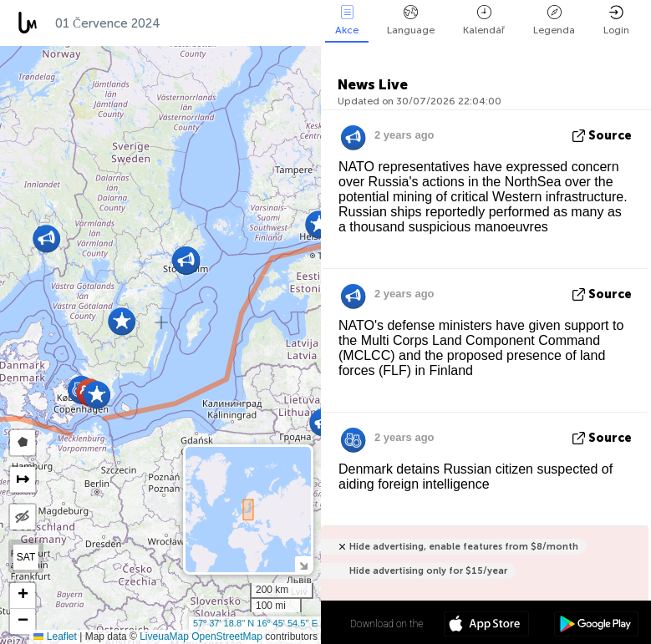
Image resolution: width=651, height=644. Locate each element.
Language (411, 20)
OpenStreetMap (227, 636)
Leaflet (55, 636)
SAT (26, 557)
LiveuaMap (164, 636)
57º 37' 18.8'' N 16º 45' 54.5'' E (255, 623)
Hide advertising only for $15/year (428, 571)
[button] (122, 321)
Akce (347, 20)
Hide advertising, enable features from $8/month (464, 547)
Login (616, 20)
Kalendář (484, 20)
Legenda (554, 20)
